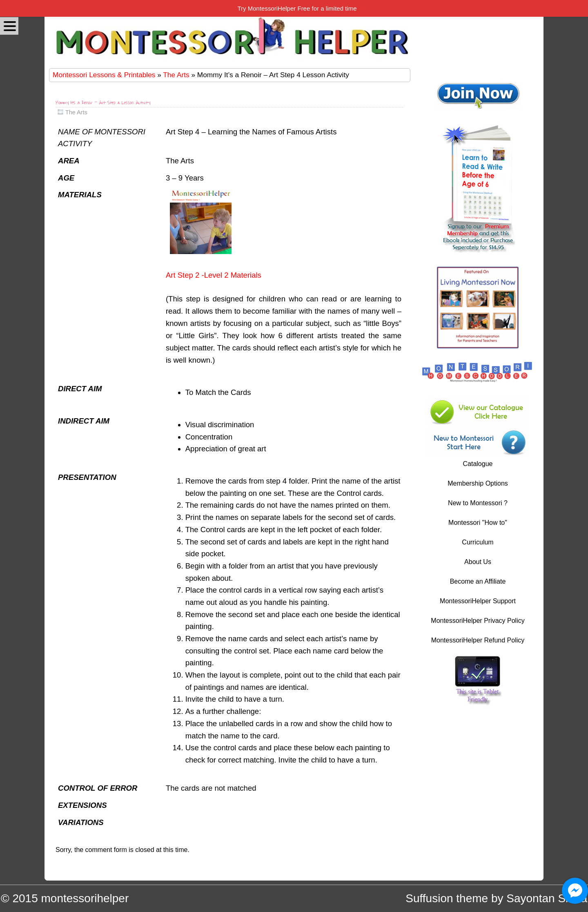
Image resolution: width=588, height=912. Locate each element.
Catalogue (478, 464)
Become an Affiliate (478, 581)
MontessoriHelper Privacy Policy (478, 621)
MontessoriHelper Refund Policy (478, 640)
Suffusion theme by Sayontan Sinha (496, 898)
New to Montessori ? (478, 503)
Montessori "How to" (478, 523)
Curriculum (478, 542)
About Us (478, 562)
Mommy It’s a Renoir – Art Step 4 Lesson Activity (103, 103)
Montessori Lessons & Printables (104, 75)
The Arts (176, 75)
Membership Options (478, 483)
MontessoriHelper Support (478, 601)
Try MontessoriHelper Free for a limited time (297, 8)
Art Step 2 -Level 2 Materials (214, 275)
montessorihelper (85, 898)
